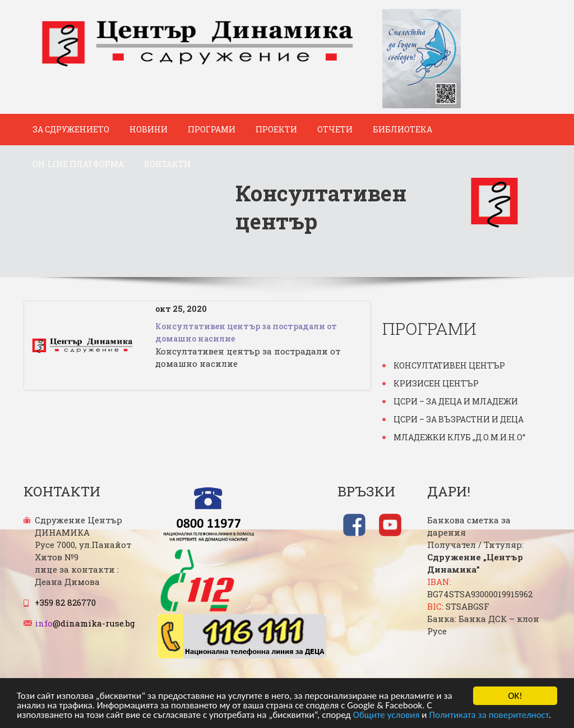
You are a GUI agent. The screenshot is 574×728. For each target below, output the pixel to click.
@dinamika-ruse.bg (85, 623)
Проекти (276, 129)
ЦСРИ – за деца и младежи (456, 401)
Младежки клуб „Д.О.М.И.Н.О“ (459, 437)
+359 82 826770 (65, 602)
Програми (212, 129)
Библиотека (402, 129)
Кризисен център (436, 383)
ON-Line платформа (78, 164)
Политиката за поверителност (489, 716)
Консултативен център (449, 365)
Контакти (167, 164)
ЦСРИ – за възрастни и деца (459, 419)
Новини (149, 129)
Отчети (335, 129)
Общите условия (386, 716)
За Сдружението (71, 129)
